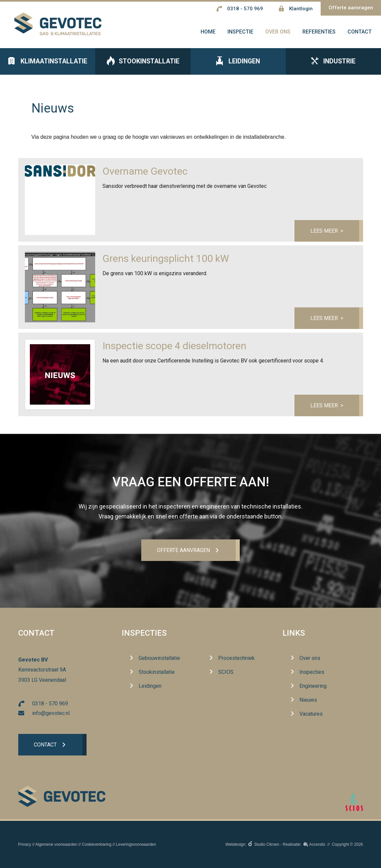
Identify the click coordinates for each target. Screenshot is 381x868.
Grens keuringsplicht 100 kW (166, 260)
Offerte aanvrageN (183, 550)
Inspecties (144, 633)
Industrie (333, 63)
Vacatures (311, 714)
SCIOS (226, 672)
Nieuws (308, 700)
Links (294, 633)
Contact (46, 745)
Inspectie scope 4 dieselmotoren (174, 347)
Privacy (25, 844)
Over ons (310, 658)
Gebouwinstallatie (159, 658)
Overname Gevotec (145, 173)
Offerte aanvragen (351, 8)
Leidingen (238, 63)
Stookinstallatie (143, 63)
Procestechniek (236, 658)
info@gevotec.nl (51, 713)
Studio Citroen (267, 844)
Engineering (313, 686)
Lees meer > (326, 232)
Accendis (317, 844)
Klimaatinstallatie (48, 63)
